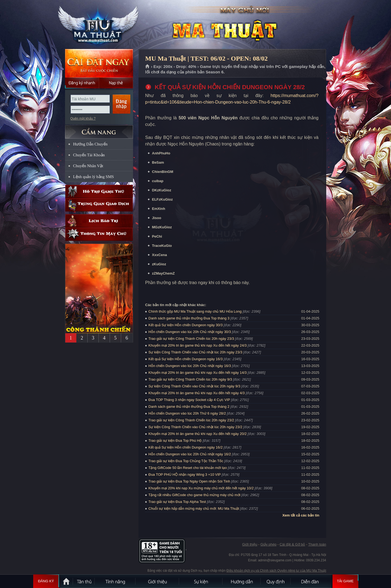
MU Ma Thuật (99, 25)
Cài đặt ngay (99, 63)
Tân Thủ (84, 581)
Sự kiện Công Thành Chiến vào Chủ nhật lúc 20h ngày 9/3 (195, 386)
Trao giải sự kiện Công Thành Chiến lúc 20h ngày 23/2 (191, 420)
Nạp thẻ (116, 83)
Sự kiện (201, 581)
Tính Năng (115, 581)
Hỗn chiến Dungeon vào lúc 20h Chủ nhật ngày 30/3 (190, 332)
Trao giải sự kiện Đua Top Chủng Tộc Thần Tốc (186, 461)
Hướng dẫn (242, 581)
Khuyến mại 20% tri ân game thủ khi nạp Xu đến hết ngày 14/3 (198, 373)
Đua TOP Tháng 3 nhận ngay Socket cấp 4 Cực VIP (189, 400)
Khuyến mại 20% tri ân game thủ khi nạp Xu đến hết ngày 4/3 (197, 393)
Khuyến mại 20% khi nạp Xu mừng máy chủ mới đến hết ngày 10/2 (201, 488)
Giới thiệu (250, 544)
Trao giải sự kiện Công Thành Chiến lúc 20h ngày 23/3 (191, 339)
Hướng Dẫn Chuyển (90, 144)
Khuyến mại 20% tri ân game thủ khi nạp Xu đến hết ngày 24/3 (198, 345)
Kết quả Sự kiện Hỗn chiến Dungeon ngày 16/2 (186, 447)
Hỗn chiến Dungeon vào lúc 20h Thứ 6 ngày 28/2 (187, 413)
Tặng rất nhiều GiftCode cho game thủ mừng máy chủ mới (195, 495)
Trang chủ (148, 67)
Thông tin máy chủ (99, 234)
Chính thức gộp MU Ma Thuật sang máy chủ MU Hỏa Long (195, 311)
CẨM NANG (99, 130)
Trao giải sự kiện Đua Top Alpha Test (177, 502)
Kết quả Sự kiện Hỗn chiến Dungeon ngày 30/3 (186, 325)
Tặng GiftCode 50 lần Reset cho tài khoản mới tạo (188, 468)
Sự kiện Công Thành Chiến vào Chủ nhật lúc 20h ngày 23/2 (195, 427)
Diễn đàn (311, 581)
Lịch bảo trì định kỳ (99, 221)
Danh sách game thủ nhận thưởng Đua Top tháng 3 (189, 318)
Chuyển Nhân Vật (88, 166)
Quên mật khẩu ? (83, 119)
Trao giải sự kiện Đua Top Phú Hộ (175, 441)
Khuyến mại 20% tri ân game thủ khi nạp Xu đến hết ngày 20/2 (198, 434)
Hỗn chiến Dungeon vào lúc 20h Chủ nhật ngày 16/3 (190, 366)
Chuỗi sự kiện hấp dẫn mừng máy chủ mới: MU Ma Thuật (194, 508)
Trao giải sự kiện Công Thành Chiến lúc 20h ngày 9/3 (190, 379)
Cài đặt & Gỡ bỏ (293, 544)
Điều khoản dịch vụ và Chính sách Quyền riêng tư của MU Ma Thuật (276, 571)
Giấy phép (268, 544)
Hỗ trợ (99, 192)
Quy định (276, 581)
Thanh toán (317, 544)
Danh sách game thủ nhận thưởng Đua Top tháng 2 (189, 407)
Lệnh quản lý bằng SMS (94, 177)
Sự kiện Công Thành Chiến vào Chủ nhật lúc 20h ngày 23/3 (195, 352)
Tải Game (345, 581)
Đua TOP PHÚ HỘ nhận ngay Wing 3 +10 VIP (185, 475)
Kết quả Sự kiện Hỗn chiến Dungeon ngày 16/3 (186, 359)
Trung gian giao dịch (99, 205)
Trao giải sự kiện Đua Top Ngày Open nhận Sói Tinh (189, 481)
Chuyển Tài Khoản (89, 155)
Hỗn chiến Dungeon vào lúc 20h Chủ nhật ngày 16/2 (190, 454)
